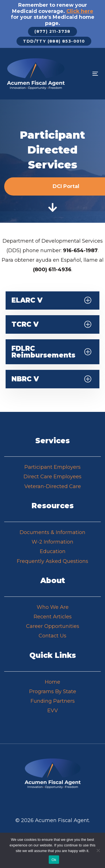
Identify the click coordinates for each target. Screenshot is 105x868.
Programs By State (53, 691)
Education (53, 551)
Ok (54, 860)
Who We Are (53, 607)
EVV (53, 711)
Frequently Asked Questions (53, 561)
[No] (98, 850)
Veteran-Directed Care (53, 486)
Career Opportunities (53, 626)
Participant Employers (53, 467)
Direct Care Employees (53, 477)
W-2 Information (53, 542)
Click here (80, 11)
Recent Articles (53, 617)
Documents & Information (53, 532)
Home (53, 682)
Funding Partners (53, 701)
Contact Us (53, 636)
